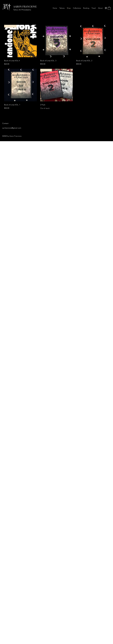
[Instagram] (106, 8)
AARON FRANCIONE (25, 6)
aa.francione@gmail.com (12, 128)
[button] (109, 8)
